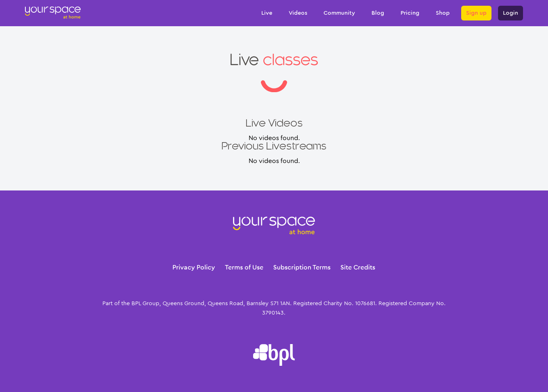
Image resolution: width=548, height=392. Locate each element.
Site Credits (358, 267)
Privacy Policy (194, 267)
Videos (298, 13)
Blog (378, 13)
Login (511, 13)
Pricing (410, 13)
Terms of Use (244, 267)
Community (339, 13)
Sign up (476, 13)
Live (267, 13)
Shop (443, 13)
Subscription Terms (302, 267)
